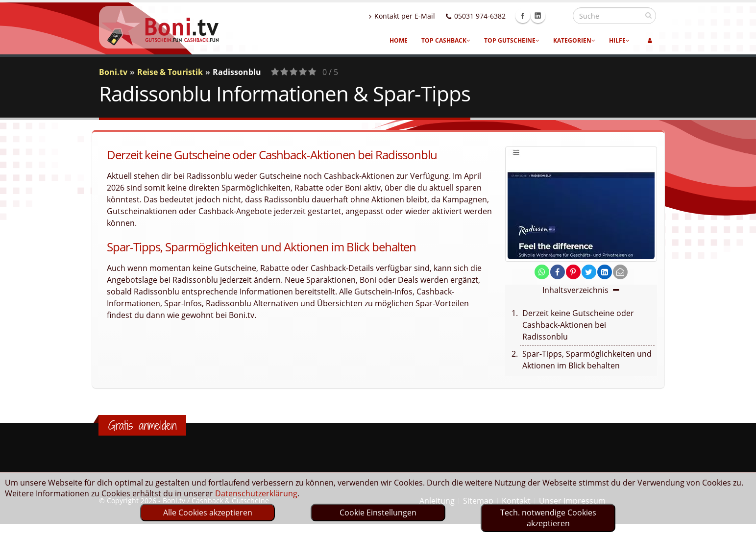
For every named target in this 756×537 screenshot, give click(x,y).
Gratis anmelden (142, 425)
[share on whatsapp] (542, 272)
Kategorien (574, 40)
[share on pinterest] (573, 272)
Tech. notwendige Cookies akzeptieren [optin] (548, 518)
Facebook (544, 16)
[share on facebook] (558, 272)
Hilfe (619, 40)
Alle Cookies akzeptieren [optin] (208, 513)
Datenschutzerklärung (256, 493)
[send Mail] (620, 272)
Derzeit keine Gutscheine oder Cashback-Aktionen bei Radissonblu (578, 325)
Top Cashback (446, 40)
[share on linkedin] (605, 272)
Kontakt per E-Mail (423, 16)
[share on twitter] (589, 272)
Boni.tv (113, 72)
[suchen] (648, 15)
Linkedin (559, 16)
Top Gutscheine (512, 40)
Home (399, 40)
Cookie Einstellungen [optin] (378, 513)
